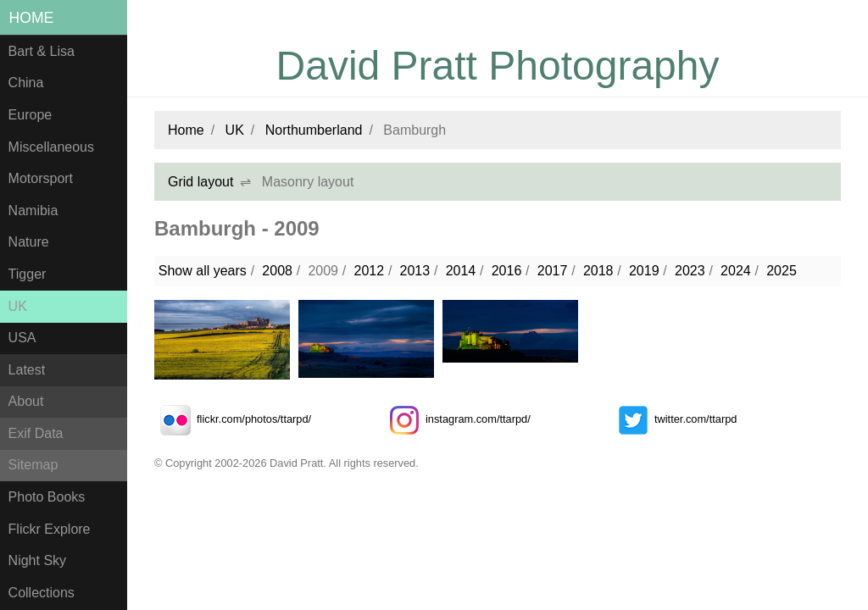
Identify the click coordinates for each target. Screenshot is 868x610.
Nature (29, 242)
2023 (690, 271)
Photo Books (47, 497)
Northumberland (314, 130)
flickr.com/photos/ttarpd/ (233, 419)
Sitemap (33, 465)
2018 (598, 271)
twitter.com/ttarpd (674, 419)
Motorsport (41, 178)
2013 (415, 271)
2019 (644, 271)
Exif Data (36, 433)
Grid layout (200, 182)
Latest (27, 370)
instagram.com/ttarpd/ (457, 419)
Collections (42, 593)
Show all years (203, 271)
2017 (553, 271)
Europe (31, 115)
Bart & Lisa (42, 51)
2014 (461, 271)
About (26, 401)
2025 (782, 271)
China (26, 83)
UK (18, 306)
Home (32, 18)
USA (22, 338)
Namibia (33, 211)
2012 (369, 271)
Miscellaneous (51, 147)
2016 (507, 271)
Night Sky (37, 560)
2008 (277, 271)
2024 (736, 271)
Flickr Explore (50, 529)
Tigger (28, 274)
